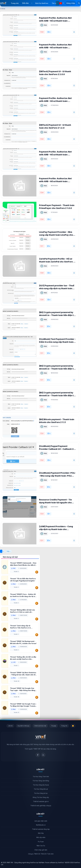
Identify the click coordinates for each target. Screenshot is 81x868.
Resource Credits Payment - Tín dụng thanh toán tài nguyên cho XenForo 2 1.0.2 (55, 503)
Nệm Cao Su (41, 846)
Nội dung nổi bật (10, 557)
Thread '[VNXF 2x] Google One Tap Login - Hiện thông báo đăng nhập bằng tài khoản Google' (23, 689)
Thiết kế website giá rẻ (41, 801)
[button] (32, 3)
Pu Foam (41, 842)
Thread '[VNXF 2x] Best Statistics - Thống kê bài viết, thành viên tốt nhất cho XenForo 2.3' (23, 674)
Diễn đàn (25, 3)
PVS (45, 25)
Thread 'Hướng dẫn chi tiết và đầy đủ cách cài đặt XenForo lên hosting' (23, 658)
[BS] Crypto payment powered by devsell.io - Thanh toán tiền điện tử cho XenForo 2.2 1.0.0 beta (57, 395)
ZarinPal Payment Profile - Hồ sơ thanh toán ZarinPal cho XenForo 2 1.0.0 (57, 262)
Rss (43, 755)
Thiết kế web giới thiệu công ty (41, 806)
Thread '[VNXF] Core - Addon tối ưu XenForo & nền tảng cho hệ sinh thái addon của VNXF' (23, 595)
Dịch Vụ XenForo (42, 3)
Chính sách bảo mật (40, 726)
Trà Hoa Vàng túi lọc (41, 793)
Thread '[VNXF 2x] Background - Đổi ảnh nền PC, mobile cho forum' (23, 642)
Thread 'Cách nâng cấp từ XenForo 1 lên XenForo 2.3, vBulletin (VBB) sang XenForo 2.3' (23, 627)
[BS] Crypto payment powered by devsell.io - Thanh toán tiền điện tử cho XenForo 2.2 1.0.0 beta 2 (57, 315)
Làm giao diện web (41, 821)
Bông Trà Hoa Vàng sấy (41, 797)
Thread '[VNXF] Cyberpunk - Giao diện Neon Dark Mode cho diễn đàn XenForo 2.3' (24, 564)
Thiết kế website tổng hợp (41, 829)
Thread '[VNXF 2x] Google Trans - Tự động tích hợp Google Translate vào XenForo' (24, 705)
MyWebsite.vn (41, 825)
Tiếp (8, 551)
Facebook (38, 755)
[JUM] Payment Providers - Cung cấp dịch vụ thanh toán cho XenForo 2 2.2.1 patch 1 (56, 529)
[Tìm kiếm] (79, 3)
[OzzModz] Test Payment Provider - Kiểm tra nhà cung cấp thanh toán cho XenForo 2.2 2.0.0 (57, 342)
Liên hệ (10, 726)
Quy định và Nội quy (23, 726)
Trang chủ (15, 3)
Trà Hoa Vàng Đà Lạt (41, 789)
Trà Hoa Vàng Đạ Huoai (41, 785)
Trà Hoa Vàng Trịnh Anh (41, 777)
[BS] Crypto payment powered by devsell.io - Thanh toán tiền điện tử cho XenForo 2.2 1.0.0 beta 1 (57, 369)
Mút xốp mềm (41, 837)
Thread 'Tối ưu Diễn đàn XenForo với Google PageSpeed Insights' (23, 580)
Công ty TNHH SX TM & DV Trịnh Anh (41, 854)
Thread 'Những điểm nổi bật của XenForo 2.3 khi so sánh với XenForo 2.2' (22, 611)
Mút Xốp (41, 833)
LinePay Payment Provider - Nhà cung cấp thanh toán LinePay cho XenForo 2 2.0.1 (56, 235)
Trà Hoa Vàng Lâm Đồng (41, 781)
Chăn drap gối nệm (41, 850)
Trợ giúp (54, 726)
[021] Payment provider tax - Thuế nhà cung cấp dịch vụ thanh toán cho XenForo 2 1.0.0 (57, 288)
